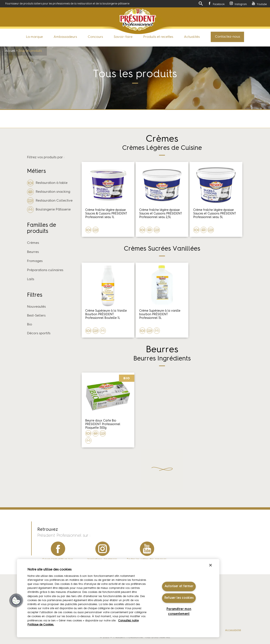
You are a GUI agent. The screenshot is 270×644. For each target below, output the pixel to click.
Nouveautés (36, 307)
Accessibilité (233, 630)
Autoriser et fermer (179, 586)
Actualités (192, 37)
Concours (95, 37)
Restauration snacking (49, 192)
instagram (103, 549)
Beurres (33, 252)
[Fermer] (211, 565)
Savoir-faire (123, 37)
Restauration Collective (50, 201)
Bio (30, 325)
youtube (147, 549)
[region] (118, 598)
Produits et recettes (158, 37)
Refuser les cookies (179, 598)
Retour (129, 119)
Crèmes (33, 243)
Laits (31, 279)
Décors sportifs (39, 333)
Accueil (10, 51)
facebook (58, 549)
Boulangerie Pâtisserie (49, 210)
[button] (16, 600)
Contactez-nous (227, 37)
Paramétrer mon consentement (179, 612)
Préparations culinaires (45, 270)
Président (138, 20)
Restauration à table (47, 183)
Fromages (35, 261)
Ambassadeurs (65, 37)
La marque (34, 37)
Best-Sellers (36, 316)
